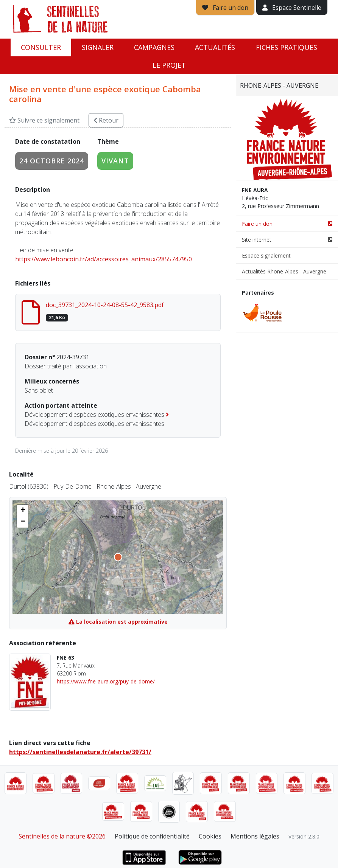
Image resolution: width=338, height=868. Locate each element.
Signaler (98, 47)
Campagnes (154, 47)
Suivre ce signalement (44, 120)
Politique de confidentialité (152, 836)
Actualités (215, 47)
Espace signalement (266, 255)
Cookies (210, 836)
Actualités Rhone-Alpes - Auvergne (284, 271)
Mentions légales (255, 836)
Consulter (41, 47)
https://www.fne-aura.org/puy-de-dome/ (106, 681)
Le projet (169, 65)
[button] (23, 511)
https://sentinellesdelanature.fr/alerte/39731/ (80, 752)
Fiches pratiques (287, 47)
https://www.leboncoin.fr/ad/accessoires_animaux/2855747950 (104, 259)
